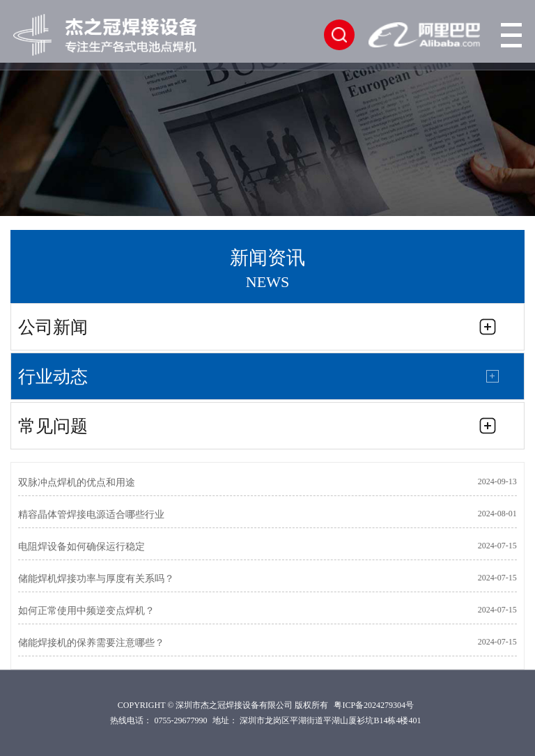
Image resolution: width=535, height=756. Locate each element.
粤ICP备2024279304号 (374, 705)
